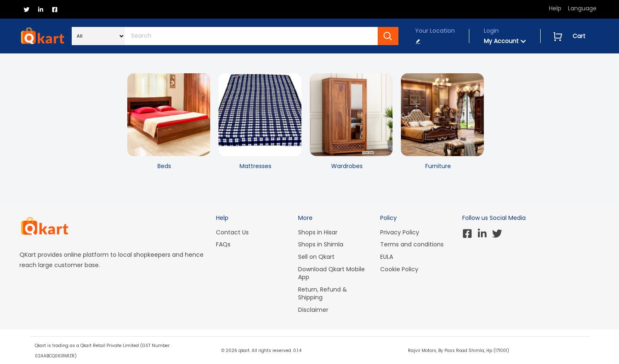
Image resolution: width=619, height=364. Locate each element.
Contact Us (232, 232)
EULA (387, 257)
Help (555, 8)
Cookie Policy (399, 269)
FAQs (223, 244)
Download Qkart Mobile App (331, 273)
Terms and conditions (412, 244)
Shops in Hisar (318, 232)
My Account (505, 41)
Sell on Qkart (316, 257)
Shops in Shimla (321, 244)
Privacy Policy (400, 232)
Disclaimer (313, 310)
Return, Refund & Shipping (323, 294)
